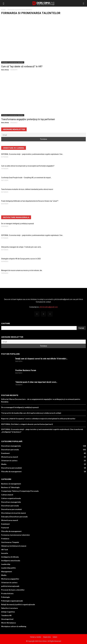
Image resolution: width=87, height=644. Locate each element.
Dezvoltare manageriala (11, 446)
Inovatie (5, 553)
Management (7, 571)
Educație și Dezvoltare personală (14, 517)
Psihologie (5, 597)
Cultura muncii (7, 495)
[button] (84, 3)
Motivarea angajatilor (10, 579)
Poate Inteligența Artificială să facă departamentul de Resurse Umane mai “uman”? (30, 201)
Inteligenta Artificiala (10, 557)
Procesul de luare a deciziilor (13, 590)
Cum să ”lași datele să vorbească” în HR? (22, 66)
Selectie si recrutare (9, 608)
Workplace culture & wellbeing (14, 626)
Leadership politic (8, 568)
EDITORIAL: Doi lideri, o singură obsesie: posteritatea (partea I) (27, 424)
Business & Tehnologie (10, 487)
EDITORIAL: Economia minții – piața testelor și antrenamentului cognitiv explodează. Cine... (32, 154)
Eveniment (5, 453)
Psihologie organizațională (12, 601)
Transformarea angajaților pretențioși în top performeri (28, 119)
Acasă (3, 10)
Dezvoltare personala (10, 450)
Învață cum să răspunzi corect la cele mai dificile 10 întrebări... (41, 359)
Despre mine (47, 637)
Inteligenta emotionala (11, 561)
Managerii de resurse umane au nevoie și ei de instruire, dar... (22, 270)
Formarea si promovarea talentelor (13, 62)
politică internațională (10, 586)
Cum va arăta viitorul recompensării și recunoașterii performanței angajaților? (28, 166)
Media (4, 464)
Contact (55, 637)
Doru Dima (5, 70)
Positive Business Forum (26, 370)
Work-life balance (8, 623)
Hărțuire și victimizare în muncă (14, 546)
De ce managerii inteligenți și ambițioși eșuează (18, 224)
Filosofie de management (11, 471)
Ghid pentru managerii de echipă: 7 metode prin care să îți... (22, 247)
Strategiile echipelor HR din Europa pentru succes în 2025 (21, 259)
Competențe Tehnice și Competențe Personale (20, 491)
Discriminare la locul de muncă (13, 513)
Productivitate (7, 593)
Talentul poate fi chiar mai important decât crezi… (36, 382)
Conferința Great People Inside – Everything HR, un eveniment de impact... (27, 178)
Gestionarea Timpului (10, 542)
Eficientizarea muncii (10, 457)
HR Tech (5, 550)
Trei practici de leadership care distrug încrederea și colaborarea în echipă (31, 413)
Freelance (5, 539)
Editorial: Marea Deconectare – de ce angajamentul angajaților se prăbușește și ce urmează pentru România (41, 400)
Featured (5, 528)
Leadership (6, 564)
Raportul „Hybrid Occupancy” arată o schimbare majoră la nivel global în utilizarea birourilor (38, 419)
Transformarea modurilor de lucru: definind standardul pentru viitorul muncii (27, 189)
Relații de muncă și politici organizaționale (18, 604)
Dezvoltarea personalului (11, 468)
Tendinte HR (6, 615)
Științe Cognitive (8, 612)
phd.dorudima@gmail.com (49, 307)
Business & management (11, 484)
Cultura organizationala (11, 498)
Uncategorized (7, 619)
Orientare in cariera (9, 460)
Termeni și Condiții (36, 637)
